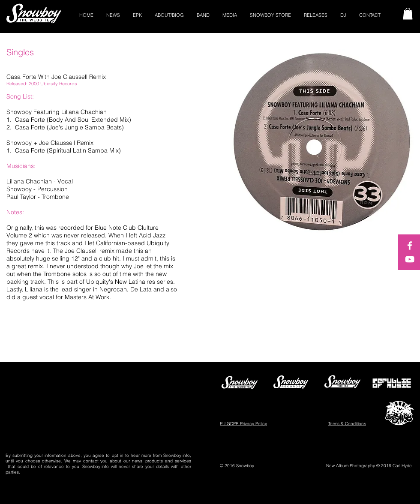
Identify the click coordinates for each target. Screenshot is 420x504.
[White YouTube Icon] (410, 259)
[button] (408, 13)
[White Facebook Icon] (410, 246)
